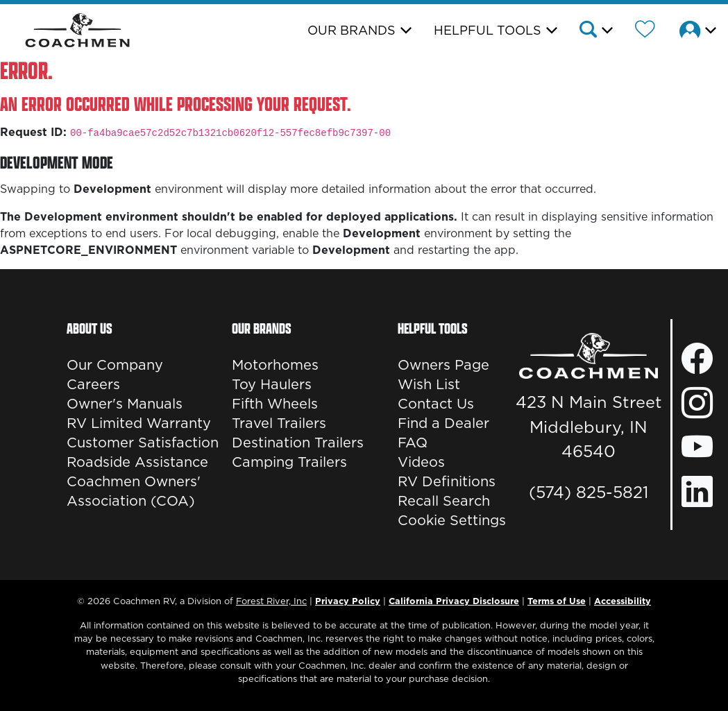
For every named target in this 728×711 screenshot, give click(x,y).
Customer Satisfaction (143, 443)
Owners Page (443, 365)
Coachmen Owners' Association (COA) (134, 491)
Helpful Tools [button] (488, 30)
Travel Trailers (279, 423)
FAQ (413, 443)
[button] (595, 31)
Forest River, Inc (271, 601)
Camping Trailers (289, 462)
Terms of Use (557, 601)
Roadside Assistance (137, 462)
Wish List (429, 384)
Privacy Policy (348, 601)
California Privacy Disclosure (454, 601)
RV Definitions (447, 481)
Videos (421, 462)
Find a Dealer (443, 423)
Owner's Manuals (125, 404)
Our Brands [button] (352, 30)
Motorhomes (275, 365)
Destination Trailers (298, 443)
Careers (93, 384)
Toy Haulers (272, 384)
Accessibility (623, 601)
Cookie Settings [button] (452, 520)
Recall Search (444, 501)
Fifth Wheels (275, 404)
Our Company (115, 365)
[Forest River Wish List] (645, 31)
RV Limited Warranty (139, 423)
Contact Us (436, 404)
